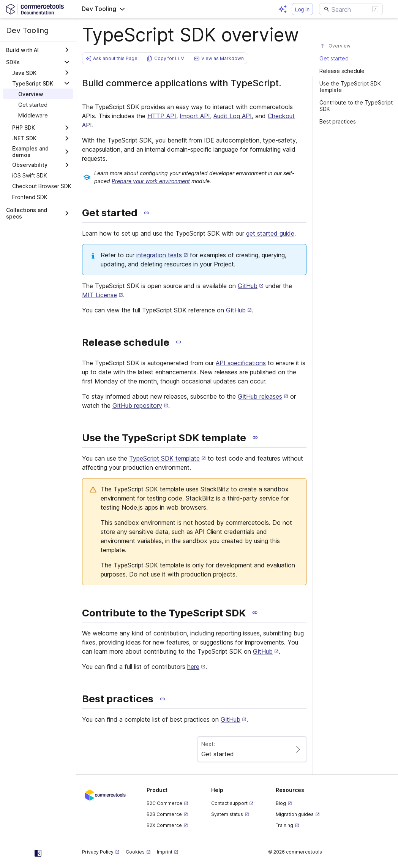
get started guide (270, 233)
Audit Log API (233, 116)
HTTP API (162, 116)
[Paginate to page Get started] (252, 749)
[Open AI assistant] (283, 9)
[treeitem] (38, 94)
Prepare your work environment (151, 181)
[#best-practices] (355, 121)
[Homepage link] (38, 9)
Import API (195, 116)
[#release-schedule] (355, 71)
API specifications (241, 363)
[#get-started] (355, 58)
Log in (302, 10)
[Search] (351, 9)
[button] (103, 9)
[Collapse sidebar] (38, 853)
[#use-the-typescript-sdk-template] (355, 87)
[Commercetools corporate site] (105, 795)
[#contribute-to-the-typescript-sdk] (355, 106)
